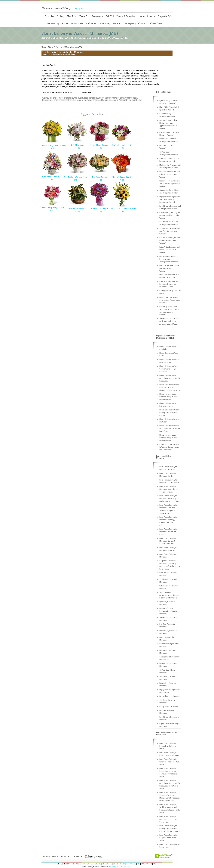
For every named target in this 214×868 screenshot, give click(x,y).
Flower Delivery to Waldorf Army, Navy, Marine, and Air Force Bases (170, 378)
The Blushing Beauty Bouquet (53, 208)
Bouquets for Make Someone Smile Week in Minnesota (168, 611)
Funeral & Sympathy (126, 16)
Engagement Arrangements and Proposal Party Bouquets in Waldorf (170, 199)
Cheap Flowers (157, 23)
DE (100, 864)
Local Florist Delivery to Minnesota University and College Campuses (169, 489)
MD (143, 864)
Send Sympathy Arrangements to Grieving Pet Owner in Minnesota (169, 595)
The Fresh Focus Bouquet (121, 145)
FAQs (77, 9)
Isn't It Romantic (77, 145)
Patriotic (117, 23)
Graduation (91, 23)
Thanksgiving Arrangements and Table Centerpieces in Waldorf (170, 231)
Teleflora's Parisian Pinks (77, 177)
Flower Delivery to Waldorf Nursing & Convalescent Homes (169, 413)
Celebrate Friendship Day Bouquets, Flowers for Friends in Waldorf (169, 284)
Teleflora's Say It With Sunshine (54, 146)
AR (84, 864)
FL (103, 864)
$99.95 (77, 148)
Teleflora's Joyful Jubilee (99, 209)
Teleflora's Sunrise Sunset (121, 177)
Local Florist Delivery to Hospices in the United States (168, 838)
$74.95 (54, 149)
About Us (65, 856)
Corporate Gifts (165, 16)
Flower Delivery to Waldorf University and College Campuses (169, 369)
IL (117, 864)
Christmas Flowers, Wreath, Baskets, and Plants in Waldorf (170, 240)
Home (44, 47)
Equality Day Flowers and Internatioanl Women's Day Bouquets (170, 300)
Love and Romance (146, 16)
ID (114, 864)
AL (73, 864)
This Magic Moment (99, 177)
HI (111, 864)
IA (124, 864)
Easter (65, 23)
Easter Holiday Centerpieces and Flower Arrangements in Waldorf (170, 184)
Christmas (143, 23)
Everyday (50, 16)
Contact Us (77, 856)
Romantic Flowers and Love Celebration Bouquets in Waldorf (170, 174)
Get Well (110, 16)
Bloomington (126, 867)
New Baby (72, 16)
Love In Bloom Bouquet (99, 145)
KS (127, 864)
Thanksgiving (130, 23)
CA (88, 864)
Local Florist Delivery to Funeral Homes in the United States (170, 762)
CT (96, 864)
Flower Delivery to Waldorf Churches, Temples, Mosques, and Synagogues (170, 388)
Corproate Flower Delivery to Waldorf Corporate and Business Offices (169, 447)
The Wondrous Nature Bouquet (54, 176)
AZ (81, 864)
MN (155, 864)
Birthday (61, 16)
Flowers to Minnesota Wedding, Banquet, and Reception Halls (168, 397)
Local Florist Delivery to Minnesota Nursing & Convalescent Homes (168, 541)
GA (107, 864)
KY (131, 864)
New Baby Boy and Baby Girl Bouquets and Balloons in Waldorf (170, 215)
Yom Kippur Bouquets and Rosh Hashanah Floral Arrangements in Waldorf (169, 321)
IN (121, 864)
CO (92, 864)
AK (77, 864)
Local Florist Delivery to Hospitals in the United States (168, 746)
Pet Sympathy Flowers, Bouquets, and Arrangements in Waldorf (169, 259)
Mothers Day (77, 23)
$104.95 (77, 180)
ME (139, 864)
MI (151, 864)
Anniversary (97, 16)
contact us (50, 54)
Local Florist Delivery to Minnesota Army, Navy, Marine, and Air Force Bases (170, 499)
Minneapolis (115, 867)
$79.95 (99, 212)
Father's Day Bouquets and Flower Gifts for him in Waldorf (170, 250)
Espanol (84, 9)
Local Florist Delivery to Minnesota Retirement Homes (168, 532)
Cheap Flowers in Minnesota (170, 707)
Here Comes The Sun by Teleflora (123, 209)
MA (147, 864)
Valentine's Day (52, 23)
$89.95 (99, 148)
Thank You (84, 16)
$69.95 (121, 148)
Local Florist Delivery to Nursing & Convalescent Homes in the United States (169, 829)
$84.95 (77, 212)
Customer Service (50, 856)
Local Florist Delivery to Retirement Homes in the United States (169, 819)
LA (135, 864)
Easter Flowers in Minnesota (170, 696)
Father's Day (104, 23)
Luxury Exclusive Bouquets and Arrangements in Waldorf (169, 268)
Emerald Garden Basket (77, 209)
